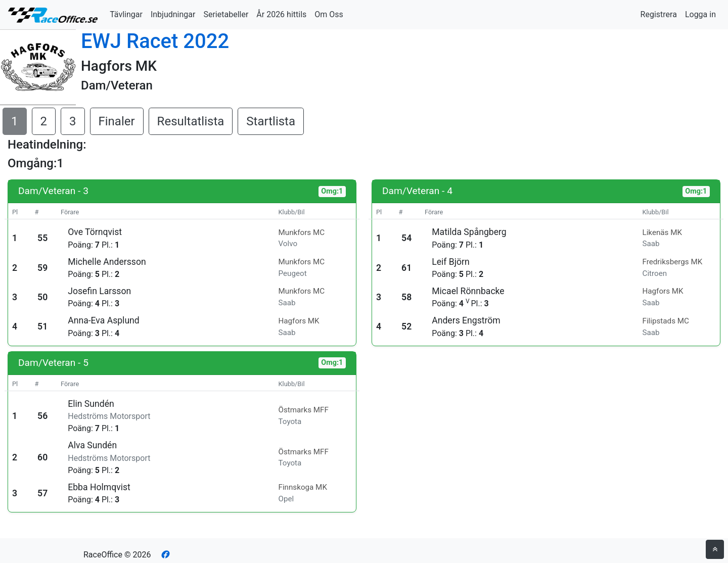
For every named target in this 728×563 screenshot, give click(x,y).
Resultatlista (191, 121)
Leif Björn (450, 262)
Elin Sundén (91, 404)
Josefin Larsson (99, 291)
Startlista (271, 121)
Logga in (700, 14)
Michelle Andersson (107, 262)
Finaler (117, 121)
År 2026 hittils (281, 14)
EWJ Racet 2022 (155, 41)
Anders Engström (466, 320)
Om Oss (329, 14)
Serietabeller (226, 14)
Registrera (659, 14)
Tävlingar (126, 14)
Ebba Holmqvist (99, 487)
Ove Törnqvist (95, 232)
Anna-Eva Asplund (104, 320)
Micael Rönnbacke (468, 291)
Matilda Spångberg (469, 232)
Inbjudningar (173, 14)
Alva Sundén (92, 445)
